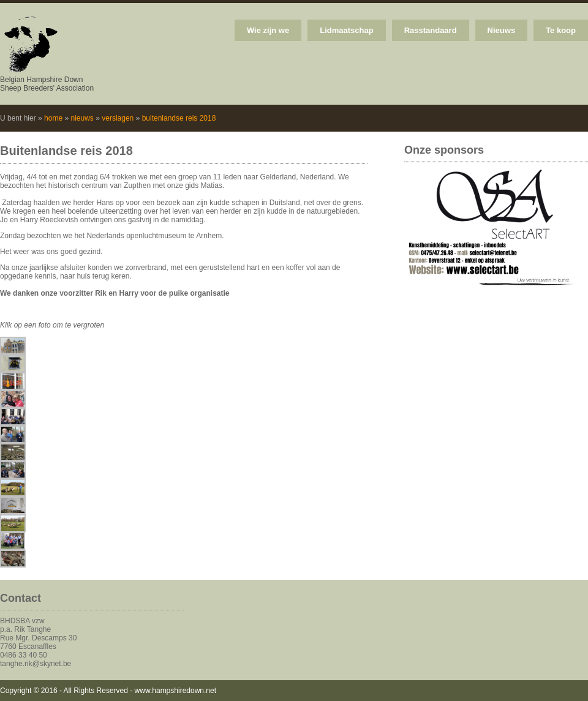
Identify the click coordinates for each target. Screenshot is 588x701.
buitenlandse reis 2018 (179, 118)
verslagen (118, 118)
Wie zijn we (268, 30)
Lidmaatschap (346, 30)
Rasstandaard (431, 30)
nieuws (82, 118)
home (53, 118)
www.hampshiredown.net (175, 691)
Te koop (561, 30)
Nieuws (502, 30)
